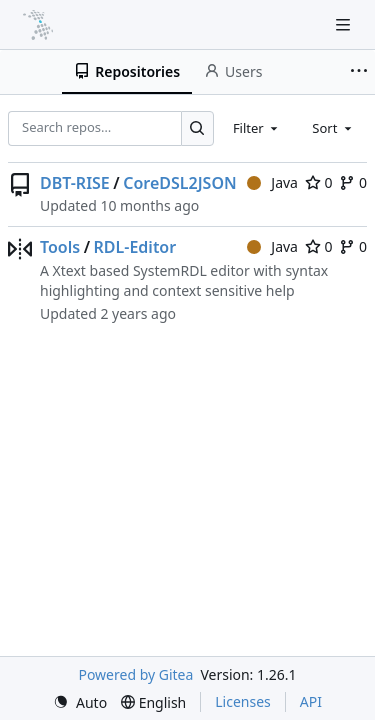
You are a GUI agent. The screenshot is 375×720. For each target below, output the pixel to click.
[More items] (359, 72)
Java (272, 182)
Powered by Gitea (135, 674)
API (311, 701)
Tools (60, 247)
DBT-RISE (75, 183)
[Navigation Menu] (345, 24)
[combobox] (257, 128)
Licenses (243, 701)
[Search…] (197, 128)
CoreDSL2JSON (180, 183)
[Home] (38, 25)
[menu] (80, 702)
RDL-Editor (135, 247)
